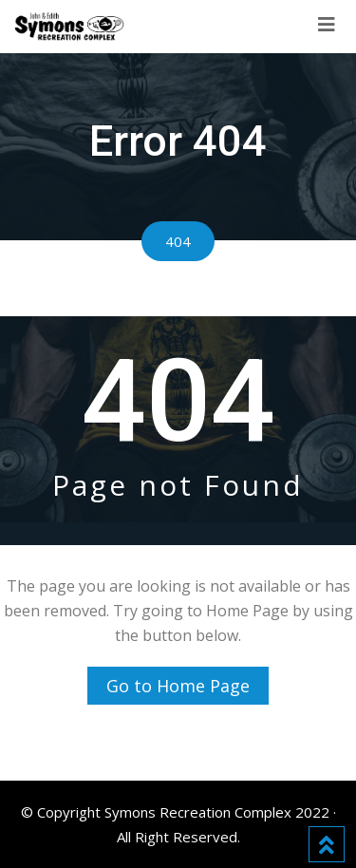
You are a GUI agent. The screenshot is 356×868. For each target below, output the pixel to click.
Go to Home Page (178, 686)
